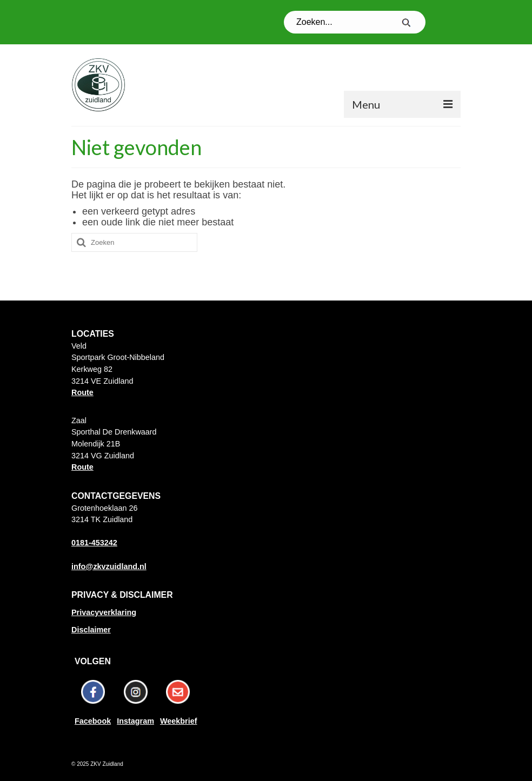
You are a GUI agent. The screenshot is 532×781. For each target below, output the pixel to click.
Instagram (135, 721)
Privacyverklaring (104, 612)
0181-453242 (94, 543)
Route (82, 392)
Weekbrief (179, 721)
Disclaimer (91, 630)
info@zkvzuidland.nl (109, 566)
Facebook (93, 721)
